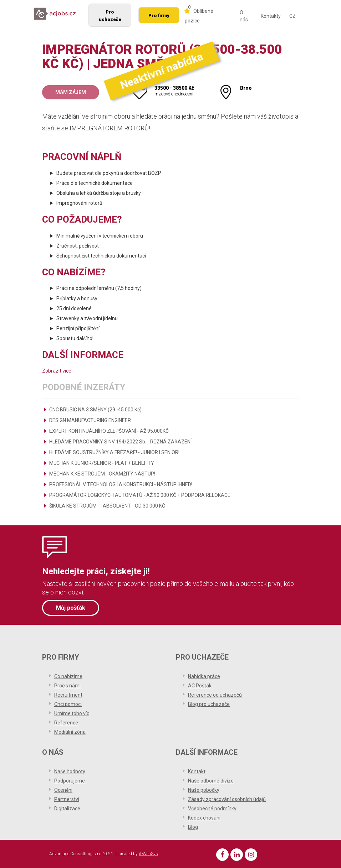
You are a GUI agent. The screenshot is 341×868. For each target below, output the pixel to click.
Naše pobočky (204, 790)
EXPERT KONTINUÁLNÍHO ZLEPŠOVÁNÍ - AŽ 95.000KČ (109, 431)
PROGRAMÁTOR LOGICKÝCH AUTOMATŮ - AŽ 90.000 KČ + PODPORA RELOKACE (140, 495)
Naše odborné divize (211, 781)
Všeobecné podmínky (212, 809)
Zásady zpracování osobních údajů (227, 799)
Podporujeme (70, 781)
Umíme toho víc (72, 713)
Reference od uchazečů (215, 695)
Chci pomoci (68, 704)
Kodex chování (204, 818)
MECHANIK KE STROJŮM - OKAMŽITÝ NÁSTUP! (102, 474)
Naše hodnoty (70, 771)
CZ (292, 16)
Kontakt (197, 771)
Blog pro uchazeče (209, 704)
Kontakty (271, 16)
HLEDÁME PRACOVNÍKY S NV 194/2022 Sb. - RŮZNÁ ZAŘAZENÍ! (121, 442)
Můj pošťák (71, 608)
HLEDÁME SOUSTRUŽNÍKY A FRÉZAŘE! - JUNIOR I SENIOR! (114, 452)
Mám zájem (71, 92)
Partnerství (67, 799)
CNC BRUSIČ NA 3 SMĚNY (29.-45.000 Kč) (95, 410)
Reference (66, 723)
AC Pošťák (200, 686)
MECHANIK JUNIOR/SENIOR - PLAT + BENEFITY (102, 463)
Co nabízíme (68, 676)
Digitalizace (67, 809)
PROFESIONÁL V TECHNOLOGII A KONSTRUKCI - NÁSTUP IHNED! (121, 484)
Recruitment (68, 695)
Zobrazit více (57, 371)
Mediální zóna (70, 732)
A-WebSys (148, 854)
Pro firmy (159, 15)
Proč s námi (67, 686)
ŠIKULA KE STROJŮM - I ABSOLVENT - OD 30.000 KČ (107, 506)
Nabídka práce (204, 676)
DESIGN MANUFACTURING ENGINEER (90, 420)
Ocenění (63, 790)
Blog (193, 827)
